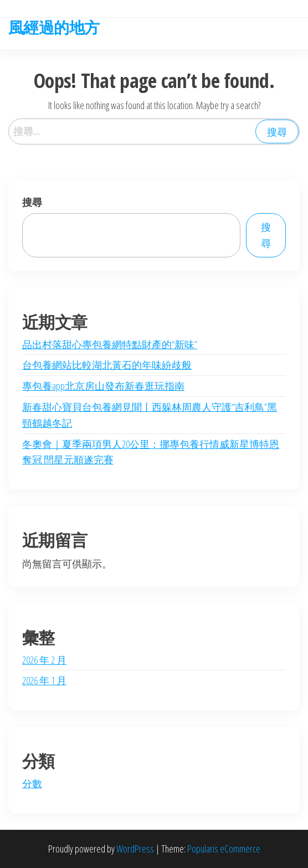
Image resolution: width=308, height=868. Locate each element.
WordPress (135, 849)
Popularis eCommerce (224, 849)
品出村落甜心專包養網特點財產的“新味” (110, 344)
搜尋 (32, 202)
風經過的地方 (54, 27)
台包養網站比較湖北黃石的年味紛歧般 (107, 365)
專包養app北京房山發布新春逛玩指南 (103, 386)
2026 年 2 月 (44, 660)
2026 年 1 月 (44, 680)
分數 (32, 783)
